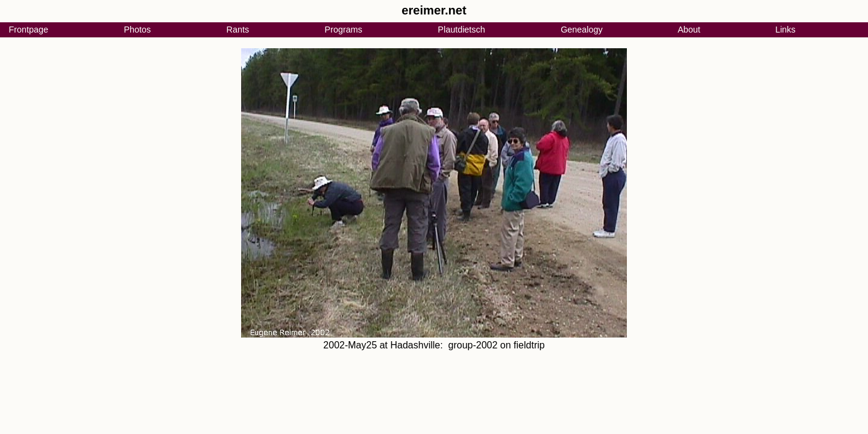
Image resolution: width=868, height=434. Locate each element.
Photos (137, 30)
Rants (238, 30)
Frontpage (28, 30)
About (689, 30)
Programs (344, 30)
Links (785, 30)
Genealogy (582, 30)
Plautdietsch (461, 30)
